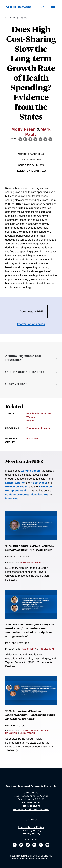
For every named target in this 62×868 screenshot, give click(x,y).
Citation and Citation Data (25, 372)
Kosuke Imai (46, 649)
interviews (12, 498)
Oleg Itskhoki (31, 730)
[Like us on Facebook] (41, 845)
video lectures (39, 495)
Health (30, 421)
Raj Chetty (29, 649)
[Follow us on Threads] (34, 845)
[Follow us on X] (15, 845)
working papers (31, 471)
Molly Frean (24, 129)
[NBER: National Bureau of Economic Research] (19, 8)
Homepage (31, 820)
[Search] (43, 8)
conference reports (17, 495)
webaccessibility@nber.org (31, 809)
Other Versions (16, 384)
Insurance (32, 438)
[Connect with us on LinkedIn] (21, 845)
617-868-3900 (31, 802)
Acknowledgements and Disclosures (23, 358)
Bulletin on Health (16, 487)
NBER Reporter (15, 483)
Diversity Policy (31, 830)
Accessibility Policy (31, 827)
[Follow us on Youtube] (47, 845)
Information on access (31, 324)
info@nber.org (31, 806)
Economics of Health (38, 428)
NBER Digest (39, 483)
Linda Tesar (27, 733)
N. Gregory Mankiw (32, 562)
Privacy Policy (31, 834)
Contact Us (31, 793)
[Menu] (53, 8)
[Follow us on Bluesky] (28, 845)
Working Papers (18, 18)
